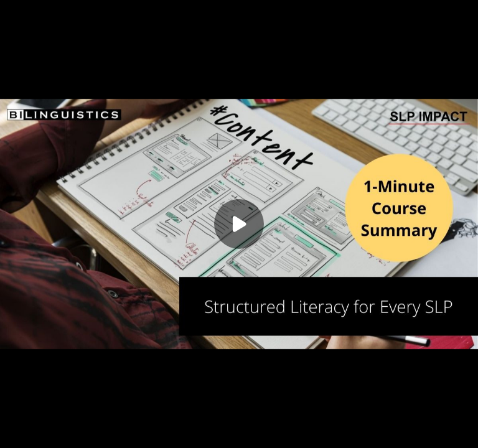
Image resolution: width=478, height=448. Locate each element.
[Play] (239, 224)
